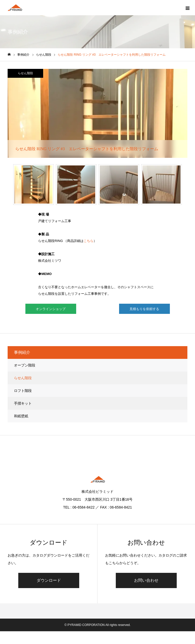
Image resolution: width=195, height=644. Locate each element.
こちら (88, 241)
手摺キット (23, 403)
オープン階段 (25, 365)
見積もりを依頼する (144, 309)
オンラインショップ (51, 309)
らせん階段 (25, 73)
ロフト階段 (23, 391)
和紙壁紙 (21, 416)
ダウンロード (49, 580)
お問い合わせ (146, 580)
